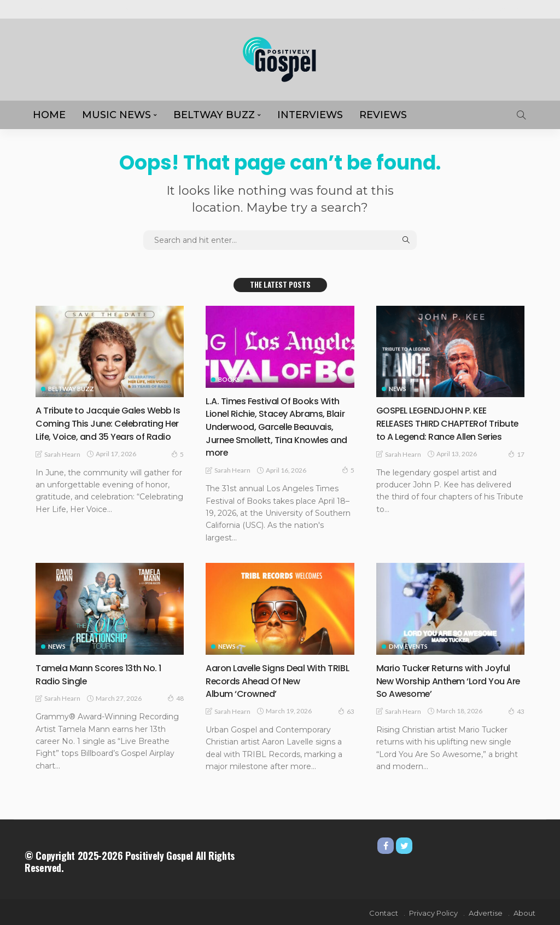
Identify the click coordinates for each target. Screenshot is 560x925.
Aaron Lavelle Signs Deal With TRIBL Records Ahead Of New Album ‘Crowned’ (272, 679)
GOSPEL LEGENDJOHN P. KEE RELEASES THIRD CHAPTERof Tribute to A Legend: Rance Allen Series (449, 429)
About (477, 9)
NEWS (398, 389)
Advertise (515, 9)
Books (229, 379)
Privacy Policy (433, 911)
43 (516, 709)
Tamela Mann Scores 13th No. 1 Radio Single (104, 673)
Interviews (310, 115)
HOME (49, 115)
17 (516, 466)
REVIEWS (383, 115)
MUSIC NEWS (116, 115)
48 (176, 697)
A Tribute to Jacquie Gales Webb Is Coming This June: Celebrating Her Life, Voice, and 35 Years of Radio (106, 429)
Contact (384, 911)
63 (346, 709)
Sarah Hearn (62, 466)
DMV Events (408, 645)
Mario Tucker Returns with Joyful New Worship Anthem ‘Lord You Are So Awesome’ (450, 679)
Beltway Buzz (214, 115)
